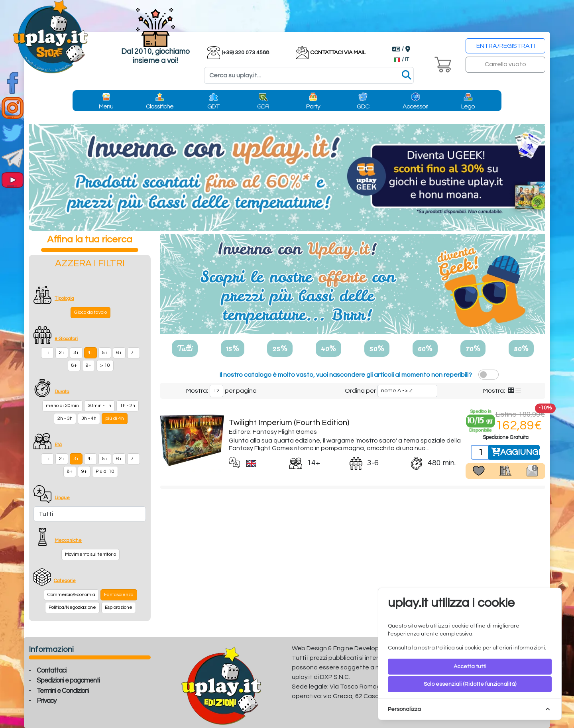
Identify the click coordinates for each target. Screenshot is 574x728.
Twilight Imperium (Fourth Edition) (289, 423)
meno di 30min (62, 406)
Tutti (185, 348)
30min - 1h (99, 406)
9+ (88, 365)
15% (233, 348)
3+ (76, 353)
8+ (74, 365)
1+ (47, 353)
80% (521, 348)
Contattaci (51, 671)
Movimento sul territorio (90, 554)
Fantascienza (119, 595)
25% (280, 348)
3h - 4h (89, 418)
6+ (119, 353)
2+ (62, 353)
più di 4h (115, 418)
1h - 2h (128, 406)
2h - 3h (65, 418)
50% (377, 348)
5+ (105, 353)
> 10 (105, 365)
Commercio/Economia (71, 595)
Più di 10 (105, 471)
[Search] (309, 75)
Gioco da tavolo (90, 312)
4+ (90, 353)
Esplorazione (119, 607)
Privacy (46, 701)
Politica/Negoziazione (72, 607)
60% (425, 348)
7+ (134, 353)
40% (328, 348)
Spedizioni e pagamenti (68, 681)
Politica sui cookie (459, 648)
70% (473, 348)
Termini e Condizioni (63, 691)
